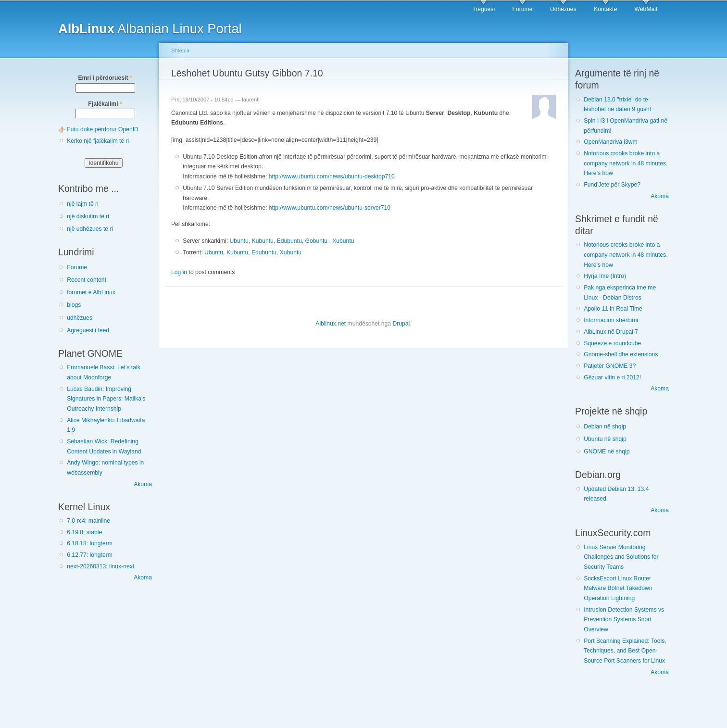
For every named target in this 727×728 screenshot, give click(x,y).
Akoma (143, 484)
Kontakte (605, 9)
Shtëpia (180, 50)
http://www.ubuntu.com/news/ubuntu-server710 (330, 208)
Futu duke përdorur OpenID (103, 129)
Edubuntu (289, 241)
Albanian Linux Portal (150, 29)
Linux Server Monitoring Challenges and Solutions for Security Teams (621, 557)
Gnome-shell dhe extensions (621, 354)
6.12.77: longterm (90, 555)
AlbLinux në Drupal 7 (611, 332)
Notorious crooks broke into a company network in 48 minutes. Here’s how (626, 163)
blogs (74, 305)
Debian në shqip (605, 427)
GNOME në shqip (607, 452)
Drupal (401, 324)
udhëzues (80, 318)
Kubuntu (263, 241)
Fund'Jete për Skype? (612, 185)
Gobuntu (316, 241)
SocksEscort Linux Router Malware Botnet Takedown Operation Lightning (618, 588)
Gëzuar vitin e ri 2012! (612, 377)
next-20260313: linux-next (100, 566)
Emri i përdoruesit (105, 78)
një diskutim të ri (88, 216)
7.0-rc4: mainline (88, 521)
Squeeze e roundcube (612, 343)
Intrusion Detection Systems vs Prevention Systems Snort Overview (624, 620)
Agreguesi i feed (88, 330)
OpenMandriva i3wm (610, 142)
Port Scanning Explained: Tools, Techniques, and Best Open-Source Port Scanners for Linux (625, 651)
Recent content (87, 280)
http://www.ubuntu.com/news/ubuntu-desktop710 (332, 176)
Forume (523, 9)
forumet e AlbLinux (91, 292)
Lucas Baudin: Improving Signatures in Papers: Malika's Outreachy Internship (106, 399)
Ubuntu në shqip (605, 439)
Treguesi (483, 9)
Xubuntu (343, 241)
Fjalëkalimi (105, 104)
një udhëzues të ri (90, 229)
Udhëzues (563, 9)
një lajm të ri (83, 204)
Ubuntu (239, 241)
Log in (179, 272)
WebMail (646, 9)
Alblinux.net (331, 324)
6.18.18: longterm (90, 543)
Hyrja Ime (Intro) (605, 276)
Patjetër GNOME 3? (610, 366)
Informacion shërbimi (611, 320)
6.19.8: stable (84, 532)
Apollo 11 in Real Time (613, 309)
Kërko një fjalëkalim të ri (98, 141)
